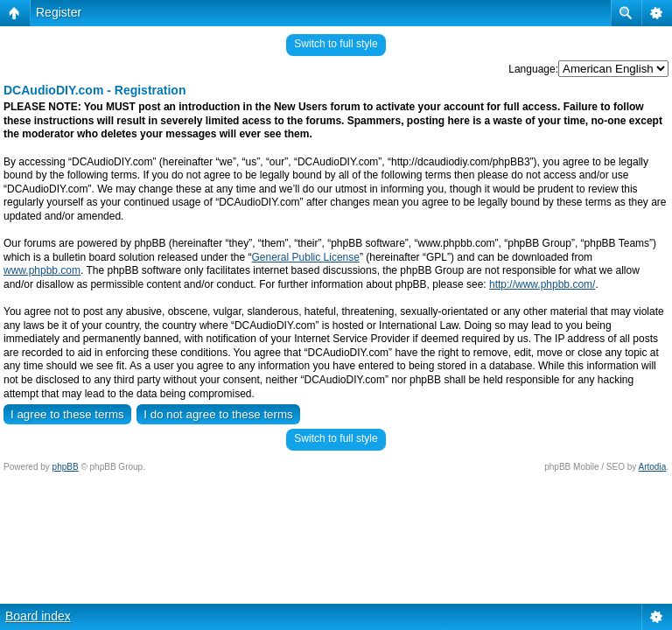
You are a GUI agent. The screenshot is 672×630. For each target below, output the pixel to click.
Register (59, 12)
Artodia (653, 467)
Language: (533, 69)
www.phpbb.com (42, 270)
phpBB (66, 467)
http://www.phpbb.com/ (542, 284)
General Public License (306, 257)
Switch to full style (336, 44)
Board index (38, 616)
